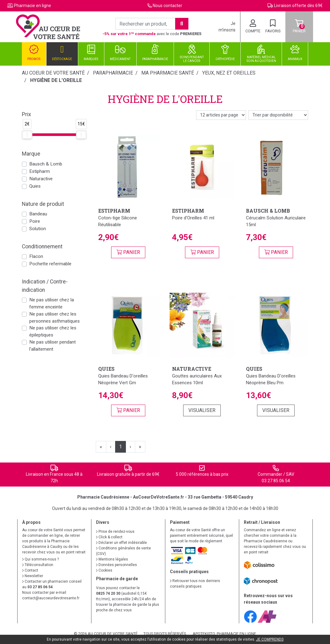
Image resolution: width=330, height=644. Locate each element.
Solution (38, 229)
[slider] (27, 135)
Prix (26, 114)
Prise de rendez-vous (115, 532)
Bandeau (38, 214)
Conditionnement (42, 247)
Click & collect (109, 537)
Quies (35, 186)
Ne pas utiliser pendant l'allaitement (52, 346)
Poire (35, 221)
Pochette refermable (50, 264)
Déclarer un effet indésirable (121, 543)
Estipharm (40, 171)
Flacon (36, 256)
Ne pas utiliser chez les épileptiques (53, 331)
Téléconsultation (38, 565)
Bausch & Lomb (46, 164)
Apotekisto (224, 634)
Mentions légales (112, 559)
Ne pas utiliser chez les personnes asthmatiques (54, 318)
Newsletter (33, 576)
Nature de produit (43, 204)
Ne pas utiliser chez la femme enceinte (52, 303)
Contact (30, 570)
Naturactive (41, 179)
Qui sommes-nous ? (40, 559)
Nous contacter (167, 6)
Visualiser (202, 410)
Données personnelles (117, 565)
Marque (31, 154)
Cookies (104, 570)
